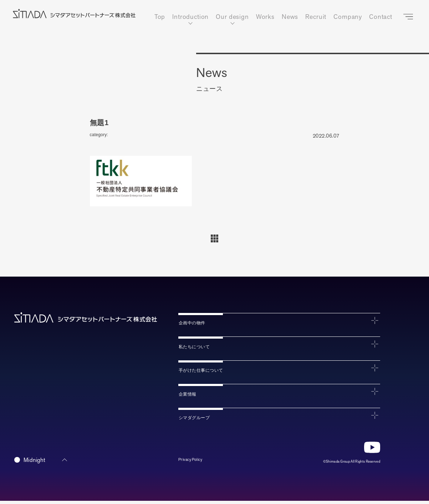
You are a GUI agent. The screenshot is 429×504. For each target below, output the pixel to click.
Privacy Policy (194, 463)
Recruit (316, 17)
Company (348, 17)
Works (265, 17)
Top (160, 17)
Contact (381, 17)
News (290, 17)
